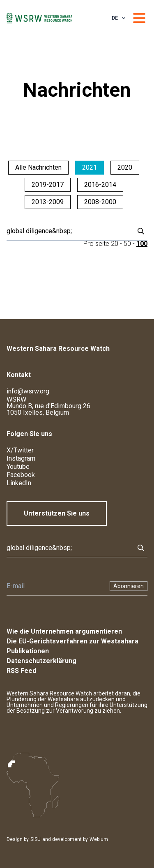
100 (142, 244)
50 (127, 244)
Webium (99, 839)
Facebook (21, 475)
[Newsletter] (56, 586)
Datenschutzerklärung (41, 661)
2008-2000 (100, 202)
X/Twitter (20, 450)
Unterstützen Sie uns (57, 513)
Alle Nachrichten (38, 167)
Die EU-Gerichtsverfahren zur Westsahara (72, 641)
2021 (90, 167)
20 (115, 244)
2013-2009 (48, 202)
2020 (125, 167)
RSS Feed (21, 671)
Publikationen (28, 651)
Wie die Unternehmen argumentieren (64, 631)
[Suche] (68, 231)
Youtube (18, 467)
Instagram (21, 458)
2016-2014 (100, 185)
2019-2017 (48, 185)
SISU (36, 839)
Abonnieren (129, 586)
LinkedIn (19, 483)
